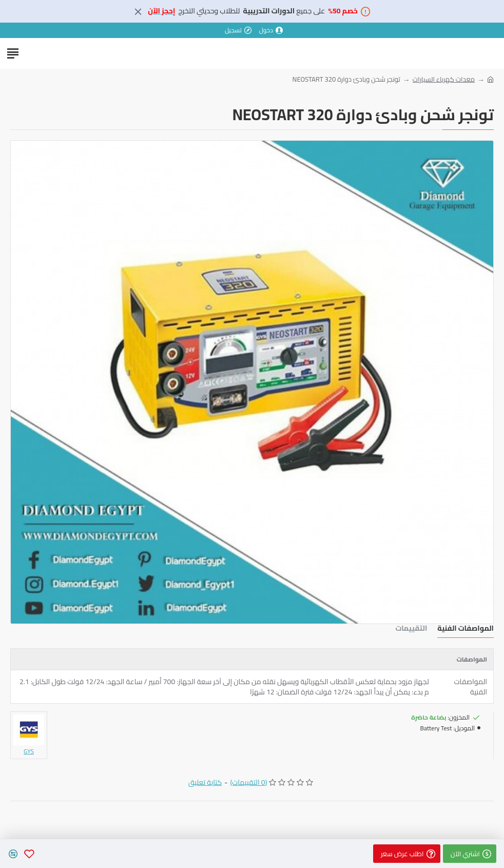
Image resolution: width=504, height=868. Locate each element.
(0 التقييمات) (248, 782)
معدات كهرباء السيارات (444, 80)
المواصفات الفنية (466, 629)
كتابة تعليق (205, 782)
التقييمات (411, 629)
